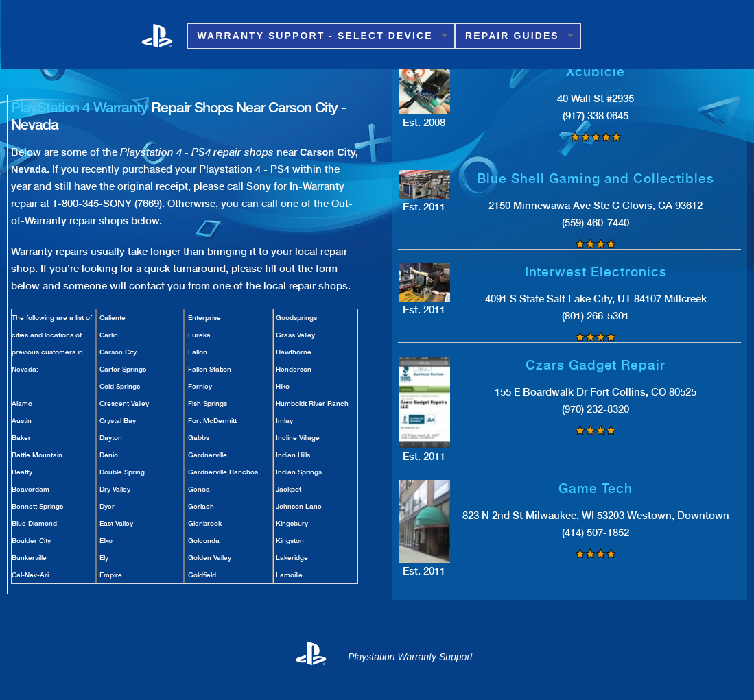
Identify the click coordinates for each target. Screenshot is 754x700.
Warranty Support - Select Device (317, 36)
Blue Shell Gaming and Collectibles (595, 179)
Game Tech (596, 488)
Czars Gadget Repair (596, 365)
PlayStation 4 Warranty (79, 107)
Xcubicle (596, 72)
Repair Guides (514, 36)
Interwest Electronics (596, 272)
